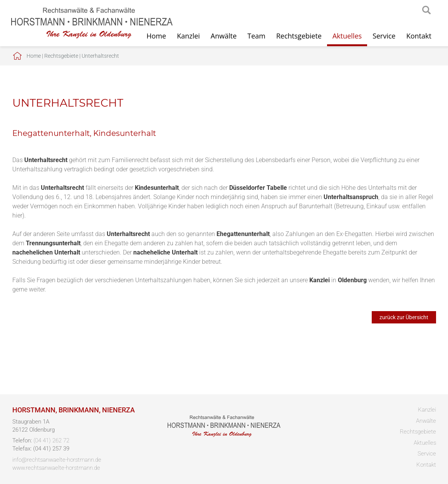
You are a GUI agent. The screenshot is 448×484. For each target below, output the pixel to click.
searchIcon (426, 10)
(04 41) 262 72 (51, 440)
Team (256, 36)
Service (384, 36)
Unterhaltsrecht (100, 56)
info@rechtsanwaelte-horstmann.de (57, 460)
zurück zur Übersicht (404, 317)
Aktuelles (347, 36)
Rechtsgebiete (299, 36)
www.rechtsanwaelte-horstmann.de (56, 468)
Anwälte (224, 36)
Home (34, 56)
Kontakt (419, 36)
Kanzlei (188, 36)
